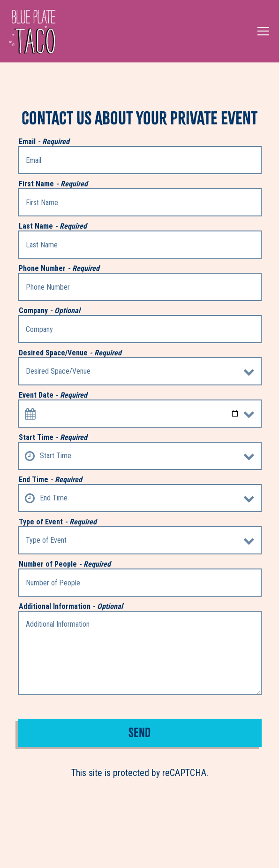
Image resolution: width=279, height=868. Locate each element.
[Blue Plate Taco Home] (32, 31)
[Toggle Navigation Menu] (264, 31)
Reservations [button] (139, 852)
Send (139, 733)
